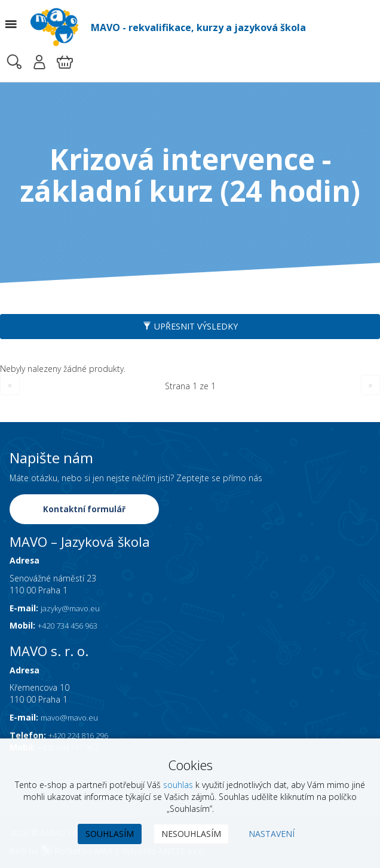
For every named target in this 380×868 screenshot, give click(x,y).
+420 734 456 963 (73, 627)
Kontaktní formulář (85, 509)
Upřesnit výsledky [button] (190, 326)
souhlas (178, 785)
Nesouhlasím (191, 834)
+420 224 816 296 (83, 736)
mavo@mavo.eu (72, 718)
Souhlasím (110, 834)
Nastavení (272, 834)
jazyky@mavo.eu (73, 609)
